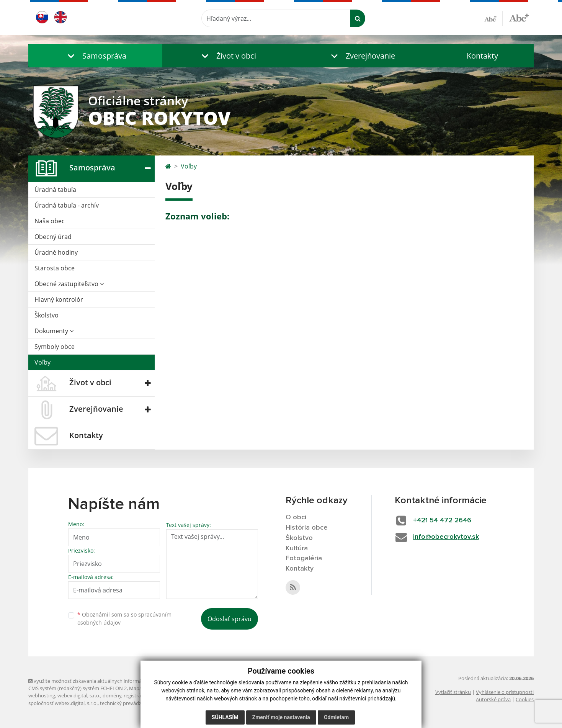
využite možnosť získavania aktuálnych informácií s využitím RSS (104, 681)
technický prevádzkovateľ (129, 703)
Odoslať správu (230, 619)
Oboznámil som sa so (124, 618)
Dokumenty (54, 331)
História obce (307, 528)
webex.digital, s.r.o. (79, 695)
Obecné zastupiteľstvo (69, 284)
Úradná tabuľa (55, 190)
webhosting (42, 695)
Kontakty (482, 56)
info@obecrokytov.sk (446, 537)
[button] (95, 56)
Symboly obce (55, 347)
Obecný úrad (53, 237)
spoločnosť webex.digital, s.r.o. (63, 703)
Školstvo (47, 315)
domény (112, 695)
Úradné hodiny (56, 252)
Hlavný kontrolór (59, 299)
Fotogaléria (304, 558)
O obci (296, 517)
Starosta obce (55, 268)
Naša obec (50, 221)
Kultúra (297, 548)
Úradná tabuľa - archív (67, 205)
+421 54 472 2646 (442, 520)
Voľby (42, 362)
